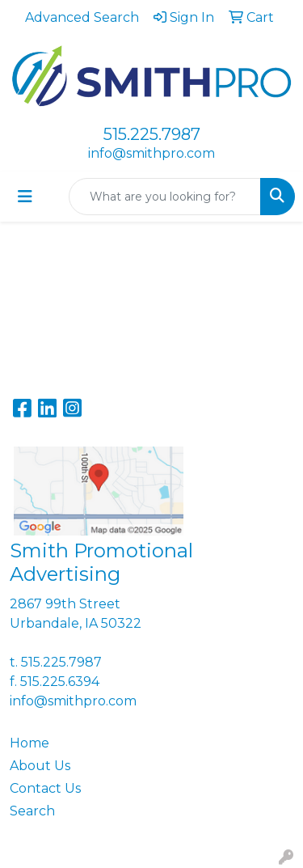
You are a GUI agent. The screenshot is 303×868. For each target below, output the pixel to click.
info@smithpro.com (151, 153)
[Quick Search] (165, 197)
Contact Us (45, 788)
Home (29, 743)
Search (32, 811)
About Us (40, 766)
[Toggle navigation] (25, 197)
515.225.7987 (152, 134)
